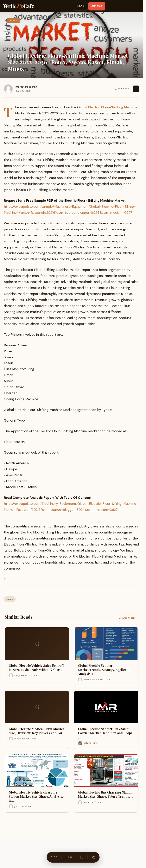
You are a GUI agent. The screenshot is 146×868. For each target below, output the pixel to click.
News (10, 599)
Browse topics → (129, 618)
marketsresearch (26, 87)
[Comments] (69, 857)
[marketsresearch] (8, 89)
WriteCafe (19, 6)
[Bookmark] (82, 857)
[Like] (54, 857)
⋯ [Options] (136, 89)
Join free (97, 6)
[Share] (93, 857)
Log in (81, 6)
